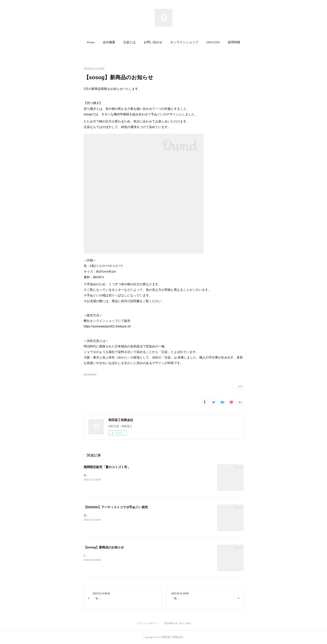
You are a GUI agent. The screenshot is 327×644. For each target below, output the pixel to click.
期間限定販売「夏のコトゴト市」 (107, 467)
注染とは (129, 42)
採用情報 (234, 42)
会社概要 (109, 42)
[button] (91, 42)
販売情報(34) (90, 375)
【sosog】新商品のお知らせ (104, 547)
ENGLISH (213, 42)
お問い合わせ (153, 42)
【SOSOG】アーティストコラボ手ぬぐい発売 (116, 507)
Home (91, 42)
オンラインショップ (184, 42)
